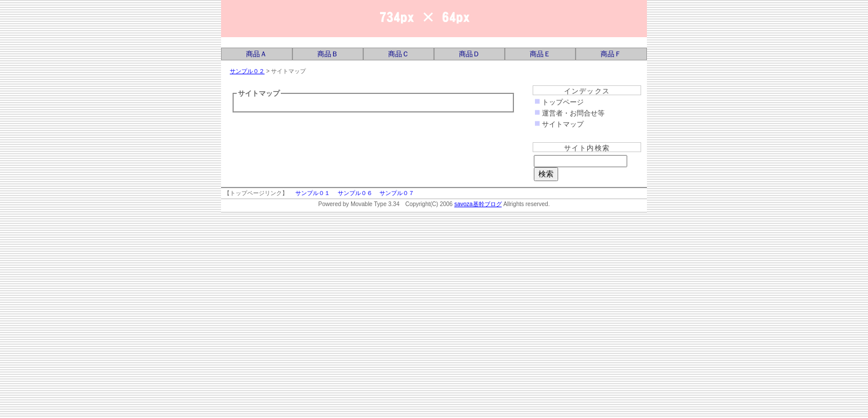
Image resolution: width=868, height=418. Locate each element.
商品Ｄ (469, 54)
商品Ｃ (399, 54)
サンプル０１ (313, 193)
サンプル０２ (247, 71)
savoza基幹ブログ (337, 19)
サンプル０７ (397, 193)
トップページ (563, 102)
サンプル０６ (355, 193)
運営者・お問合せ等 (573, 113)
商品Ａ (256, 54)
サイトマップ (563, 124)
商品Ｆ (611, 54)
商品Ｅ (540, 54)
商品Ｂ (328, 54)
